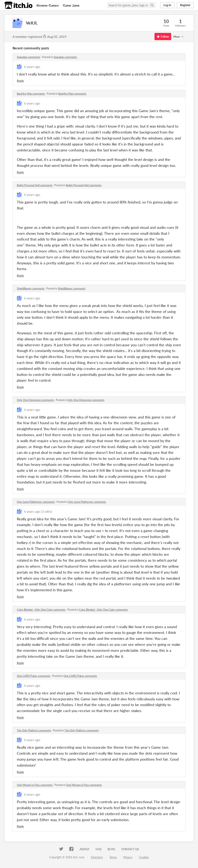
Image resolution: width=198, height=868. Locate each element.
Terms (113, 857)
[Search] (152, 5)
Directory (97, 857)
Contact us (130, 849)
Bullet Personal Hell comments (35, 185)
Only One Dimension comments (35, 400)
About (85, 849)
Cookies (144, 857)
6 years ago (32, 67)
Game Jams (71, 5)
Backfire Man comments (31, 94)
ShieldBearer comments (31, 288)
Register (185, 5)
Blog (111, 849)
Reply (20, 81)
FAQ (98, 849)
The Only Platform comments (34, 730)
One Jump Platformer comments (36, 502)
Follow (163, 37)
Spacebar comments (29, 57)
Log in (167, 5)
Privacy (128, 857)
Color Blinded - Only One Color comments (41, 610)
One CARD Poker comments (34, 676)
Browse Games (48, 5)
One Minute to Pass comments (35, 785)
